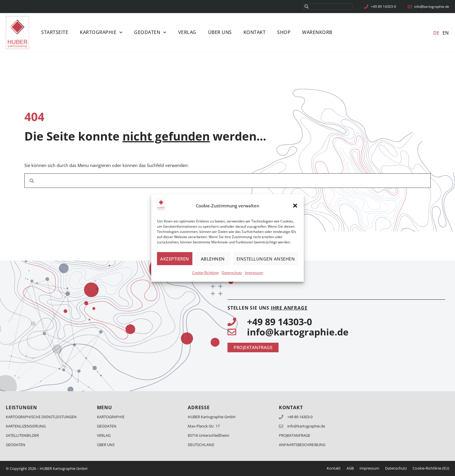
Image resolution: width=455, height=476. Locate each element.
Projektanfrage (295, 435)
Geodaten (150, 32)
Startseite (55, 32)
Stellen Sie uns (267, 308)
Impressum (254, 273)
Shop (284, 32)
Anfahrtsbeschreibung (302, 445)
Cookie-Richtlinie (205, 273)
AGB (350, 468)
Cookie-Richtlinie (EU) (431, 468)
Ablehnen (213, 259)
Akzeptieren (175, 259)
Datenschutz (232, 273)
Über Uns (220, 32)
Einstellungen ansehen (266, 259)
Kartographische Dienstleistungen (41, 417)
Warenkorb (317, 32)
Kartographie (101, 32)
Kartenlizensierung (26, 426)
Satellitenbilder (22, 435)
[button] (295, 206)
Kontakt (255, 32)
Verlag (187, 32)
